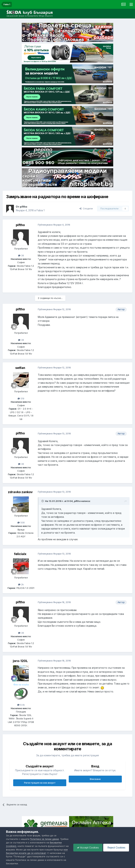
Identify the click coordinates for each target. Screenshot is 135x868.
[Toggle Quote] (43, 501)
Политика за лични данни (44, 839)
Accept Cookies (88, 848)
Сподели (86, 208)
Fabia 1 (41, 210)
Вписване (95, 779)
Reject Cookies (116, 848)
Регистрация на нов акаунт (40, 783)
